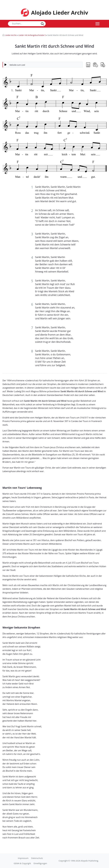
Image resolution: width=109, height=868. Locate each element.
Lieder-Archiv (11, 35)
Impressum (23, 858)
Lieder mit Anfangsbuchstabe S (32, 35)
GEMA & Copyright (22, 863)
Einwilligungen (40, 863)
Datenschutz (37, 858)
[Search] (27, 24)
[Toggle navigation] (97, 24)
